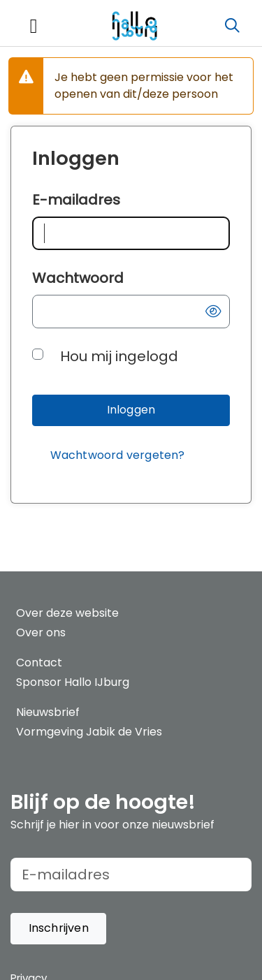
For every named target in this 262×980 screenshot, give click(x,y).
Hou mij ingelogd (119, 356)
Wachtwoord (78, 278)
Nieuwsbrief (48, 712)
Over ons (41, 632)
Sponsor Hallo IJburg (73, 682)
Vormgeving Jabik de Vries (89, 732)
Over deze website (67, 613)
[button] (213, 312)
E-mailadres (76, 200)
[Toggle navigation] (34, 26)
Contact (39, 663)
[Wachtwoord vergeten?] (117, 456)
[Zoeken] (232, 26)
